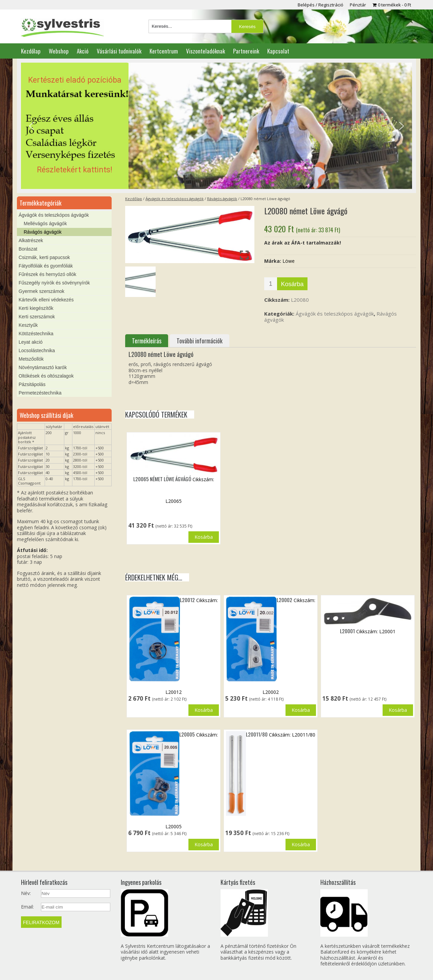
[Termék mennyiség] (271, 284)
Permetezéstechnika (40, 393)
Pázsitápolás (32, 384)
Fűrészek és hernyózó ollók (47, 274)
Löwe (289, 261)
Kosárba (292, 284)
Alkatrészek (31, 240)
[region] (216, 126)
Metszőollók (31, 359)
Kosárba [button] (204, 537)
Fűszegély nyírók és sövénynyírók (54, 283)
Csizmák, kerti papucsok (44, 257)
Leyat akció (31, 342)
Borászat (28, 249)
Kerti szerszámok (37, 317)
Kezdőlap (31, 51)
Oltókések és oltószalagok (46, 376)
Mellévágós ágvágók (45, 223)
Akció (83, 51)
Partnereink (246, 51)
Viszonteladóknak (206, 51)
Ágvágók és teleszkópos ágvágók (175, 199)
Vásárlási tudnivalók (119, 51)
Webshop (59, 51)
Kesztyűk (28, 325)
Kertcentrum (164, 51)
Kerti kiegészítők (36, 308)
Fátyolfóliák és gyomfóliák (46, 266)
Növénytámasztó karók (43, 367)
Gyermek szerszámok (41, 291)
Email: (27, 907)
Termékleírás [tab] (147, 341)
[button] (216, 126)
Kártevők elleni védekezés (46, 300)
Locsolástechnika (37, 350)
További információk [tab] (200, 341)
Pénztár (358, 5)
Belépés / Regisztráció (321, 5)
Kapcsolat (278, 51)
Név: (26, 893)
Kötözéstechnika (36, 334)
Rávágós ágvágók (222, 199)
